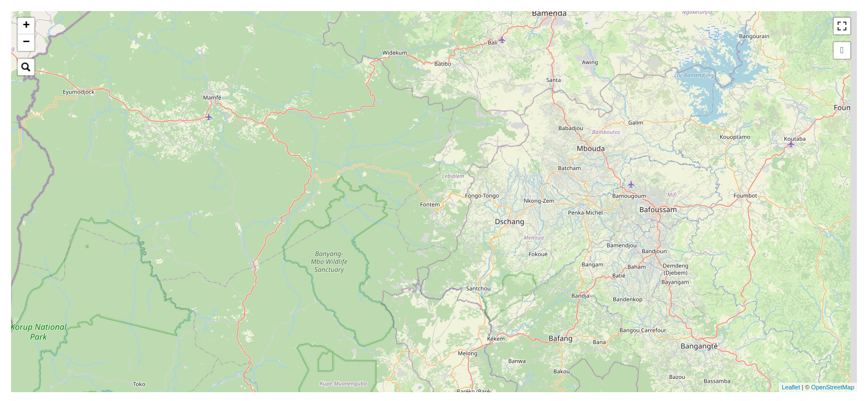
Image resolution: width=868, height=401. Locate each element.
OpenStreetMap (833, 387)
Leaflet (791, 387)
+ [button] (26, 26)
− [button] (26, 43)
